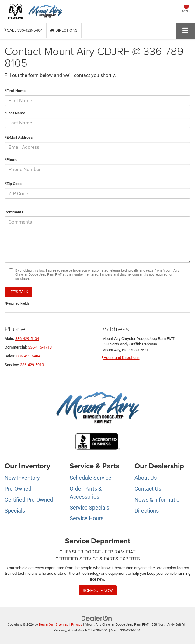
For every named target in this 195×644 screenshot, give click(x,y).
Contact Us (148, 489)
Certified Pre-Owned (29, 500)
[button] (23, 30)
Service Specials (89, 508)
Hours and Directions (121, 358)
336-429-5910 (32, 365)
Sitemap (62, 625)
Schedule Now (98, 590)
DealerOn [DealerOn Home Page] (46, 625)
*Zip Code (13, 184)
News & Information (158, 500)
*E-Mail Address (19, 137)
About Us (146, 478)
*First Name (15, 91)
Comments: (14, 212)
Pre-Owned (18, 489)
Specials (15, 511)
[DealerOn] (97, 618)
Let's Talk (18, 292)
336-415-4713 (40, 347)
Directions (64, 30)
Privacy (77, 625)
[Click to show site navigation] (185, 31)
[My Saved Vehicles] (186, 9)
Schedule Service (91, 478)
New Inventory (22, 478)
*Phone (11, 160)
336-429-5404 (27, 339)
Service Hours (87, 518)
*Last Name (15, 113)
